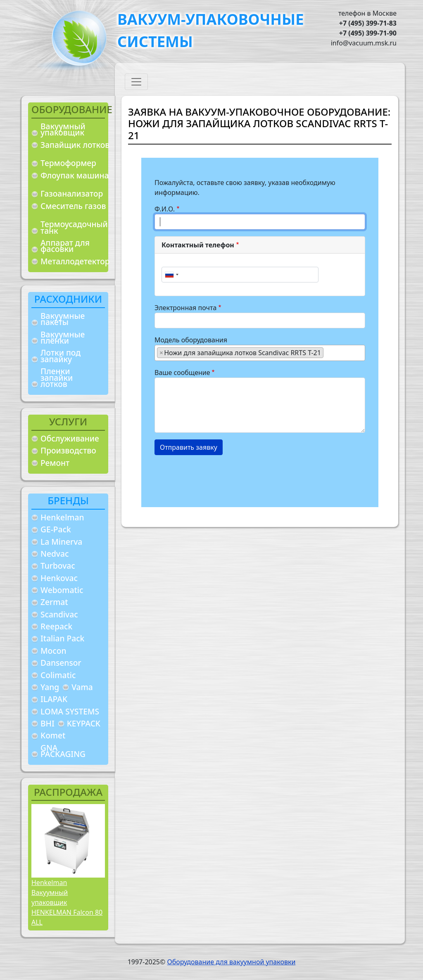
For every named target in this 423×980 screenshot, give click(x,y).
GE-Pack (56, 529)
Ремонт (55, 463)
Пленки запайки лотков (57, 377)
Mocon (53, 651)
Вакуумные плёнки (63, 338)
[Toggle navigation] (136, 82)
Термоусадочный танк (74, 227)
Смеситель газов (73, 206)
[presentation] (217, 478)
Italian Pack (62, 638)
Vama (82, 687)
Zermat (54, 602)
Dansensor (61, 663)
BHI (48, 723)
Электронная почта (185, 308)
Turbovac (58, 566)
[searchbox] (328, 352)
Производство (68, 450)
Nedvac (55, 554)
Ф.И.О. (165, 209)
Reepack (56, 626)
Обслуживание (70, 438)
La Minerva (61, 542)
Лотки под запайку (61, 356)
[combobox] (171, 275)
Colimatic (58, 675)
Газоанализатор (72, 193)
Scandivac (59, 614)
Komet (53, 735)
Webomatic (62, 590)
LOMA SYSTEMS (70, 711)
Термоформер (68, 163)
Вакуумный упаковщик (63, 129)
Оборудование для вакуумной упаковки (231, 962)
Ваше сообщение (182, 373)
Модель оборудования (191, 340)
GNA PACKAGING (63, 751)
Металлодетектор (75, 261)
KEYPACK (84, 723)
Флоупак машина (75, 175)
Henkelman (62, 517)
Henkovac (59, 578)
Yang (50, 687)
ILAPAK (54, 699)
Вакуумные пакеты (63, 319)
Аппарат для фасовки (65, 246)
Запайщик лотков (75, 145)
